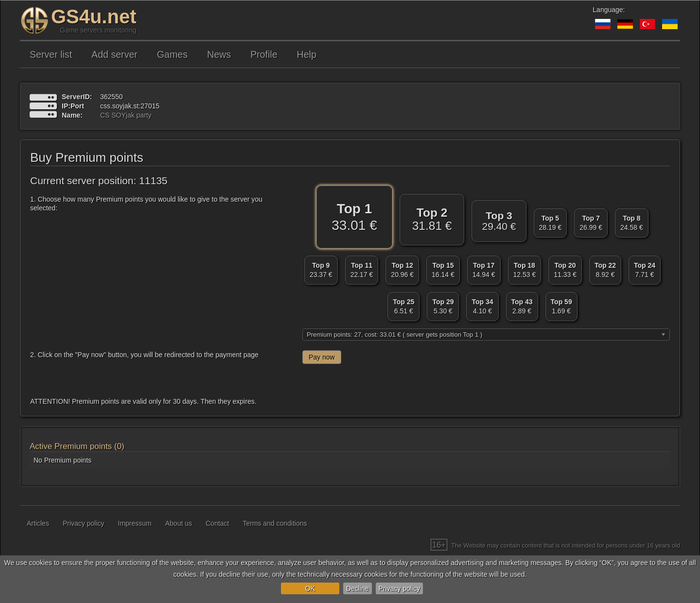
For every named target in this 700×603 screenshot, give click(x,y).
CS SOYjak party (126, 115)
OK (310, 588)
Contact (217, 523)
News (219, 54)
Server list (51, 54)
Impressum (135, 523)
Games (172, 54)
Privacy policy (400, 588)
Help (307, 54)
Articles (38, 523)
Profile (264, 54)
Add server (114, 54)
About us (179, 523)
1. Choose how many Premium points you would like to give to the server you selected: (146, 204)
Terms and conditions (275, 523)
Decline (358, 588)
